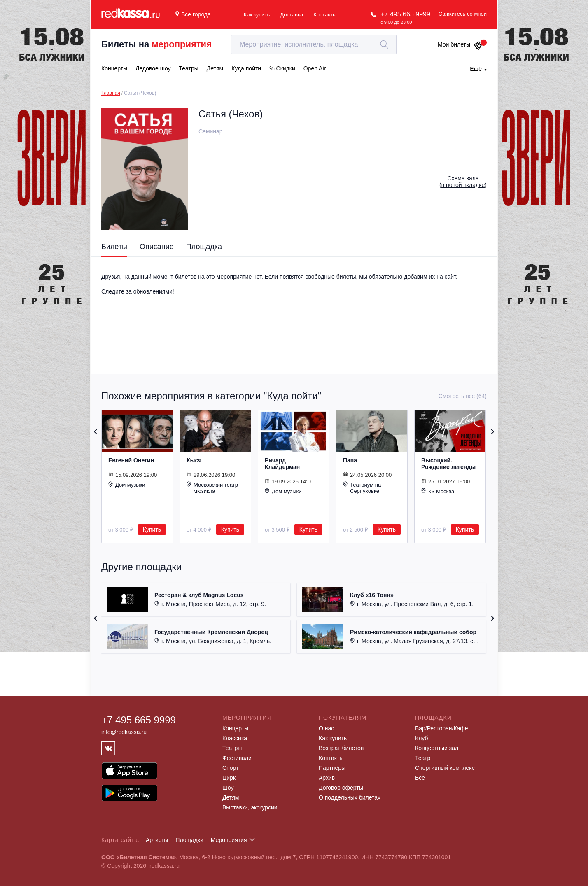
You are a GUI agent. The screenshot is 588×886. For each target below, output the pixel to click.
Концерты (235, 728)
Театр (423, 758)
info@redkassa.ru (124, 732)
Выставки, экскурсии (250, 807)
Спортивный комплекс (445, 768)
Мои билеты (460, 44)
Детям (231, 797)
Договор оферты (341, 788)
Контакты (325, 15)
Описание (157, 247)
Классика (235, 738)
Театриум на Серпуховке (362, 488)
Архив (327, 778)
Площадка (204, 247)
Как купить (257, 15)
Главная (111, 93)
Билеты (114, 247)
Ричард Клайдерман (282, 464)
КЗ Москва (438, 491)
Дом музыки (127, 485)
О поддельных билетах (350, 797)
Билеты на (156, 44)
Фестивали (237, 758)
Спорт (230, 768)
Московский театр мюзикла (212, 488)
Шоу (228, 788)
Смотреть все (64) (463, 396)
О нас (326, 728)
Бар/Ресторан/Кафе (442, 728)
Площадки (189, 840)
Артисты (157, 840)
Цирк (229, 778)
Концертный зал (437, 748)
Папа (350, 460)
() (463, 182)
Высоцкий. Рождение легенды (448, 464)
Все (420, 778)
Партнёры (332, 768)
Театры (232, 748)
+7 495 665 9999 (405, 14)
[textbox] (314, 44)
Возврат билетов (341, 748)
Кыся (194, 460)
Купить (152, 529)
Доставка (292, 15)
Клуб (422, 738)
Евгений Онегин (131, 460)
